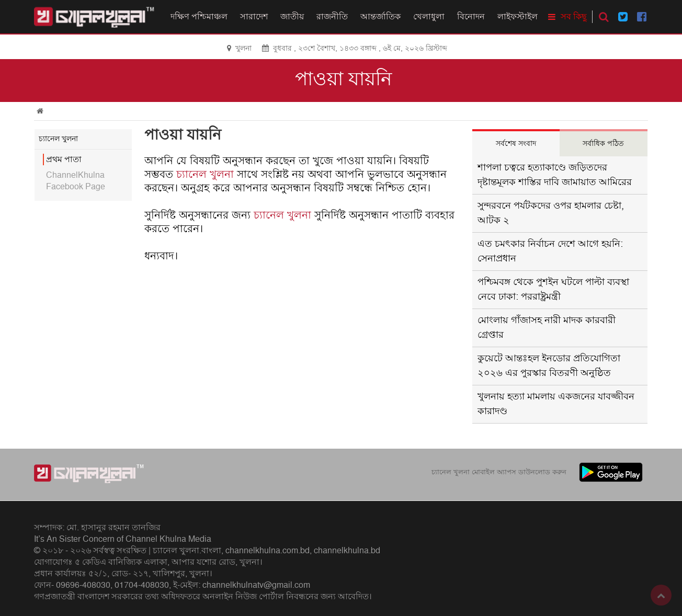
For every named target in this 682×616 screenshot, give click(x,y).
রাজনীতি (332, 17)
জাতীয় (292, 17)
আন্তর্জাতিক (380, 17)
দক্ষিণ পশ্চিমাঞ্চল (199, 17)
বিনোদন (471, 17)
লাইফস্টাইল (518, 17)
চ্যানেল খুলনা (205, 175)
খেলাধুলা (429, 17)
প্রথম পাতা (64, 159)
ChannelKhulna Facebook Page (76, 181)
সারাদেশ (254, 17)
